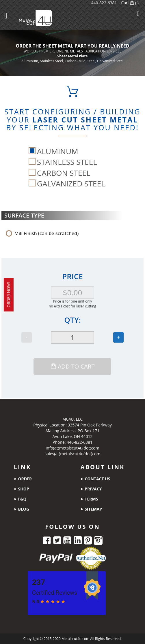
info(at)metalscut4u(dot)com (72, 448)
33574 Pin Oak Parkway (90, 425)
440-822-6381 (104, 3)
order (23, 479)
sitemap (91, 509)
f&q (20, 499)
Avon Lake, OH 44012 (73, 436)
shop (22, 489)
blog (22, 509)
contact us (95, 479)
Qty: (72, 320)
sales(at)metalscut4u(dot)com (73, 454)
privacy (91, 489)
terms (89, 499)
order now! (9, 295)
